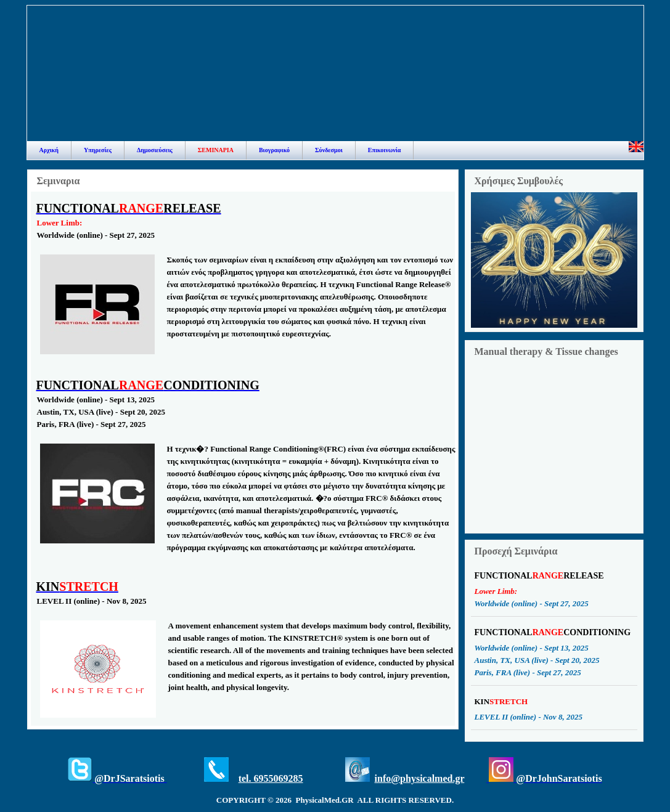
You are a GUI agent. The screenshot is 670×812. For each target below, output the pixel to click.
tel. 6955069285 (271, 778)
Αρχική (49, 150)
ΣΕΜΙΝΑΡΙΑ (216, 150)
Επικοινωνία (385, 150)
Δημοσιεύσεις (155, 150)
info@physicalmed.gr (420, 778)
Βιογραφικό (274, 150)
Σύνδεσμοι (329, 150)
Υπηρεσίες (98, 150)
